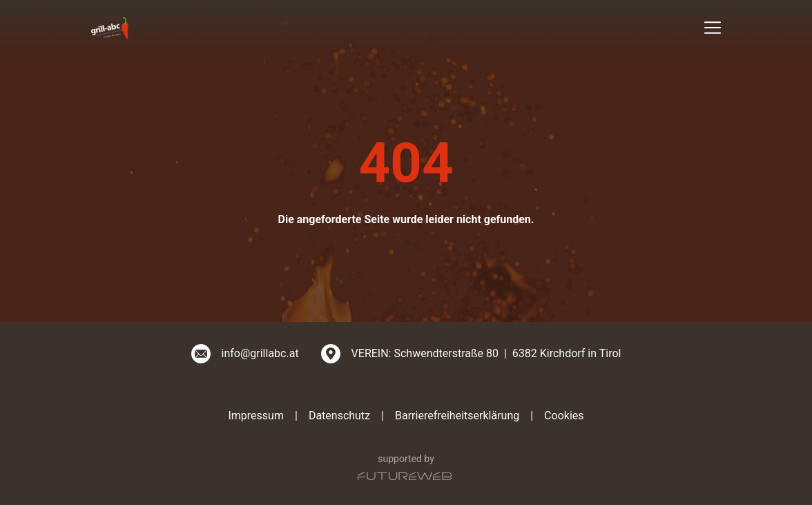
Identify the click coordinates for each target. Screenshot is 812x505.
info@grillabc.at (260, 353)
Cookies (564, 416)
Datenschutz (339, 416)
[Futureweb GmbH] (405, 476)
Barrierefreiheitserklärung (457, 416)
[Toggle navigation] (713, 28)
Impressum (256, 416)
